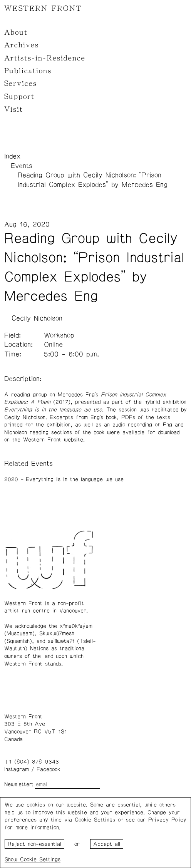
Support (19, 97)
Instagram (17, 769)
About (16, 32)
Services (21, 84)
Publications (28, 71)
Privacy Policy (167, 820)
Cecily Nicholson (37, 318)
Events (22, 166)
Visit (14, 109)
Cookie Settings (40, 860)
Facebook (48, 769)
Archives (22, 45)
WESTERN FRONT (43, 8)
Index (12, 156)
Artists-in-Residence (45, 58)
